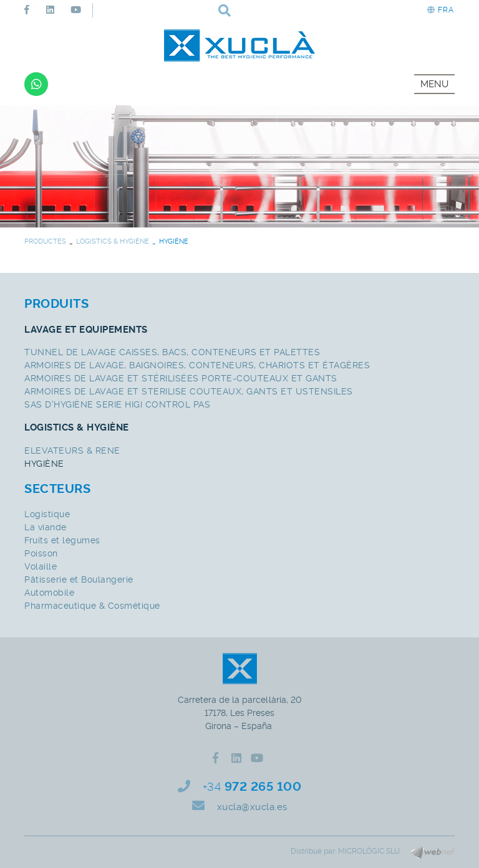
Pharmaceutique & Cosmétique (92, 606)
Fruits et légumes (62, 540)
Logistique (47, 514)
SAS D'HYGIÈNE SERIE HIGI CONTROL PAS (117, 404)
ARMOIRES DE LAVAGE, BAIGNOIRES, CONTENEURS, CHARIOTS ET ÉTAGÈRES (197, 365)
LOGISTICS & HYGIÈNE (113, 241)
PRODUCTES (45, 241)
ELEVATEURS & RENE (72, 451)
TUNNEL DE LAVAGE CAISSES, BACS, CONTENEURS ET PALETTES (172, 352)
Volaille (41, 566)
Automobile (49, 593)
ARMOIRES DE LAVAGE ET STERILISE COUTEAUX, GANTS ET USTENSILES (189, 391)
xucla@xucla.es (252, 807)
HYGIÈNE (44, 464)
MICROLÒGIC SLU (369, 851)
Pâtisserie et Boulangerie (79, 579)
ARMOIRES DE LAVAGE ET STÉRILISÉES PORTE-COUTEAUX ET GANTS (181, 378)
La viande (46, 527)
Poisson (41, 553)
